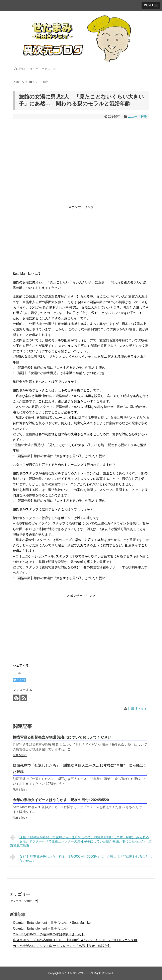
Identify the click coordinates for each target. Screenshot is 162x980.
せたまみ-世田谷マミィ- (76, 973)
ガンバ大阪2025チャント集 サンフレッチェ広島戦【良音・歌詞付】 (62, 946)
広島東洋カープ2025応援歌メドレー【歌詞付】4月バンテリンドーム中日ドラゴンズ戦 (75, 940)
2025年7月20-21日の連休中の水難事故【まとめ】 (49, 934)
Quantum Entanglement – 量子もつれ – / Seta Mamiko (52, 923)
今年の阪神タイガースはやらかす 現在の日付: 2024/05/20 (61, 800)
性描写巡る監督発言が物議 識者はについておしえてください (62, 737)
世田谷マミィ (137, 709)
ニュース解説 (137, 116)
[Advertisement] (81, 238)
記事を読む (20, 755)
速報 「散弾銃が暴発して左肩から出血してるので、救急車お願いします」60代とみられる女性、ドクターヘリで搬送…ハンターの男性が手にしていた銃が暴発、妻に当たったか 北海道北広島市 (80, 841)
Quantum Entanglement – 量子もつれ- (40, 928)
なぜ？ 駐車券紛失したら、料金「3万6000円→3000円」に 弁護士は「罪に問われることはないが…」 (81, 858)
